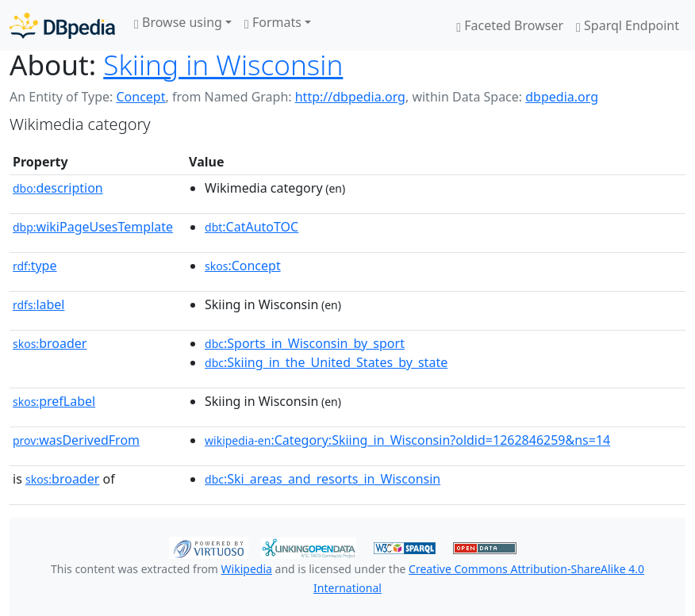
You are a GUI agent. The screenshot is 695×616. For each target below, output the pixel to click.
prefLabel (54, 401)
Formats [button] (273, 22)
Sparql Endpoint (628, 25)
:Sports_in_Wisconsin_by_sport (305, 343)
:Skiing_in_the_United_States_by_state (326, 362)
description (58, 188)
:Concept (243, 266)
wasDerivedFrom (76, 440)
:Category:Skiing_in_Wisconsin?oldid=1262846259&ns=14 (407, 440)
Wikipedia (247, 569)
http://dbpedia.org (350, 97)
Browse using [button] (178, 22)
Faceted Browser (510, 25)
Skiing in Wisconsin (223, 64)
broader (50, 343)
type (35, 266)
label (39, 304)
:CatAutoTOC (252, 227)
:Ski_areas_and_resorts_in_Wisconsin (323, 479)
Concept (140, 97)
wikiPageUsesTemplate (93, 227)
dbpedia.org (562, 97)
